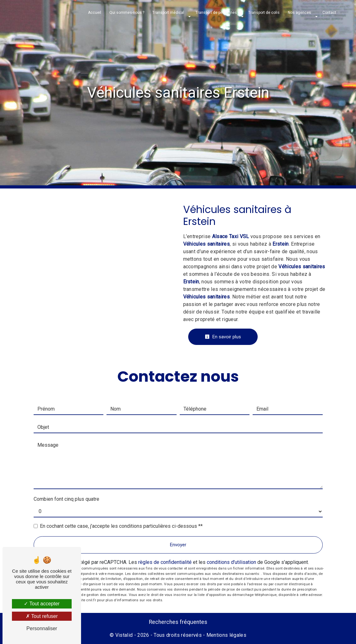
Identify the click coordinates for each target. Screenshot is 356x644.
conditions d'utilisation (231, 562)
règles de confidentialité (165, 562)
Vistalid (124, 635)
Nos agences (299, 13)
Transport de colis (264, 13)
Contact (329, 13)
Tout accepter (42, 604)
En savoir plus (223, 337)
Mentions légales (226, 635)
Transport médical (168, 13)
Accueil (95, 13)
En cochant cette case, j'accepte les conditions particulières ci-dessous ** (121, 526)
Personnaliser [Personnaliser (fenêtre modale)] (42, 628)
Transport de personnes (216, 13)
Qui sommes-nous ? (127, 13)
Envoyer (178, 545)
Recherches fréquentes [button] (178, 622)
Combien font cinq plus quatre (66, 499)
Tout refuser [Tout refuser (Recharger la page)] (42, 616)
